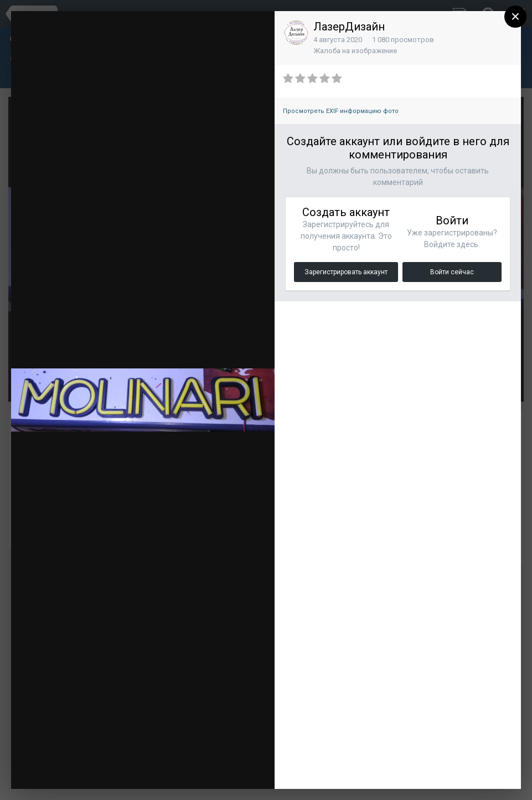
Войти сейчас (452, 272)
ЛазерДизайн (349, 27)
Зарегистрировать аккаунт (346, 272)
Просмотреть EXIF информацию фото (341, 111)
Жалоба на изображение (355, 51)
